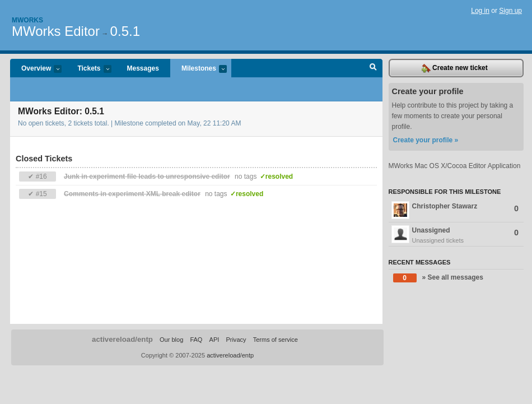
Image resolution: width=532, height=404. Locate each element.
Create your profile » (426, 140)
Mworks (27, 20)
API (214, 340)
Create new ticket (455, 68)
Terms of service (276, 340)
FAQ (196, 340)
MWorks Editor (56, 31)
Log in (480, 11)
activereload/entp (122, 339)
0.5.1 (125, 31)
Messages (143, 68)
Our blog (171, 340)
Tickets (88, 69)
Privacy (236, 340)
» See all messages (438, 278)
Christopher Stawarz (455, 210)
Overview (36, 69)
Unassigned (456, 235)
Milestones (199, 69)
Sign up (510, 11)
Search (373, 68)
